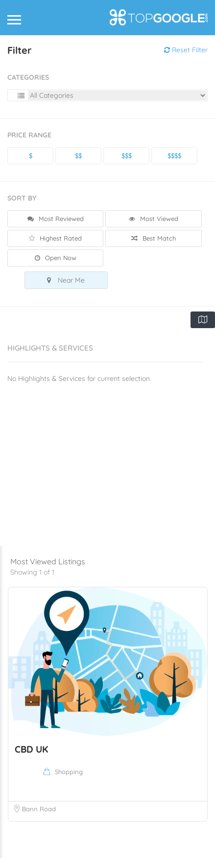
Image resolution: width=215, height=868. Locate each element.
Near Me (66, 280)
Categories (28, 77)
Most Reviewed (56, 219)
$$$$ (174, 156)
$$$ (127, 156)
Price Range (29, 135)
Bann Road (39, 819)
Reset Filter (186, 50)
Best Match (154, 238)
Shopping (69, 781)
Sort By (22, 198)
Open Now (56, 258)
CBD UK (31, 759)
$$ (78, 156)
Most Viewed (154, 219)
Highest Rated (55, 238)
